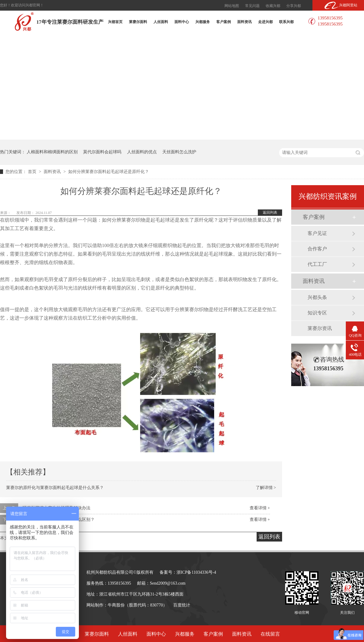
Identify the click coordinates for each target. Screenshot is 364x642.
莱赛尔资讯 (320, 328)
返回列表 (270, 212)
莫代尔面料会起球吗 (102, 152)
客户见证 (317, 233)
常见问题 (252, 6)
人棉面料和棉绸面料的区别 (52, 152)
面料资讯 (244, 22)
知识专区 (317, 313)
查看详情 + (260, 508)
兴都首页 (115, 22)
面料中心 (182, 22)
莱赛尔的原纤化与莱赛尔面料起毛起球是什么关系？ (55, 488)
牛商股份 (116, 605)
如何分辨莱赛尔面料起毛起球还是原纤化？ (109, 172)
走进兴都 (265, 22)
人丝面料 (161, 22)
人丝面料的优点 (142, 152)
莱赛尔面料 (138, 22)
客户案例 (224, 22)
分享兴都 (294, 6)
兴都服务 (203, 22)
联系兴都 (286, 22)
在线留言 (270, 634)
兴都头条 (317, 297)
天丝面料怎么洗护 (179, 152)
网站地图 (232, 6)
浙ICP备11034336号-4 (196, 572)
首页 (33, 172)
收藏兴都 (273, 6)
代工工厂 (317, 264)
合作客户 (317, 249)
